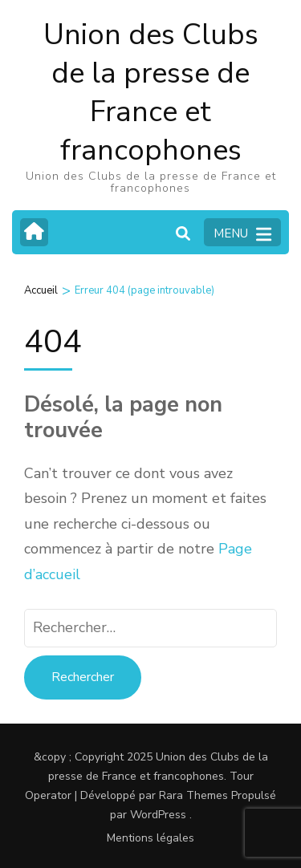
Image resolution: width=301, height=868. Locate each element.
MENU (242, 234)
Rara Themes (193, 795)
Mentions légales (150, 838)
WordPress (158, 815)
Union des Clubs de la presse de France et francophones (151, 93)
